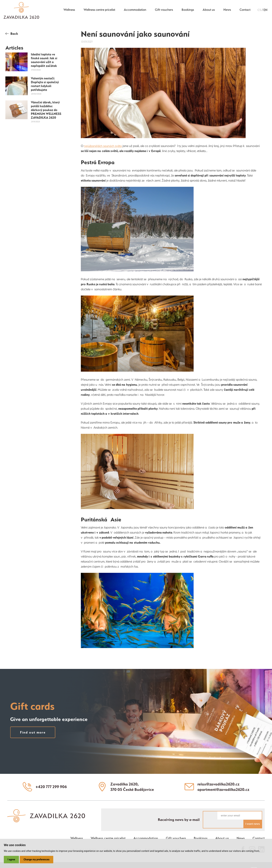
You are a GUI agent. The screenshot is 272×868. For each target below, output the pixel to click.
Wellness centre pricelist (99, 10)
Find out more (25, 732)
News (227, 10)
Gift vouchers (164, 10)
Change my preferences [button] (37, 859)
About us (209, 10)
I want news (252, 815)
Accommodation (135, 10)
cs (259, 10)
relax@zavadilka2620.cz (219, 784)
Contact (245, 10)
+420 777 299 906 (52, 786)
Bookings (188, 10)
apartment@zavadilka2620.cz (224, 789)
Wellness (69, 10)
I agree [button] (11, 859)
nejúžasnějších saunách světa (103, 146)
